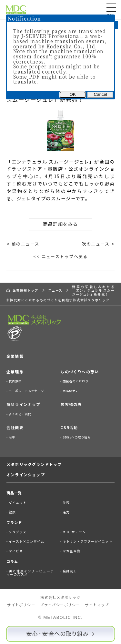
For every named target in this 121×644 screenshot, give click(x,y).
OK (73, 94)
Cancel (101, 94)
